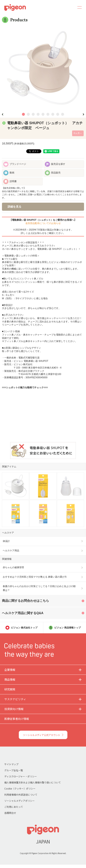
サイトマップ (11, 764)
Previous (3, 114)
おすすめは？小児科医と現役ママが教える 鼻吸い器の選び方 (35, 577)
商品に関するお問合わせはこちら (25, 601)
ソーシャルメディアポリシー (19, 801)
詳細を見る (14, 207)
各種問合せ (10, 813)
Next (83, 114)
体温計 (6, 541)
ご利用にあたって (14, 807)
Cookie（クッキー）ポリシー (20, 788)
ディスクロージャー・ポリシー (21, 776)
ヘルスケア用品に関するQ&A (23, 613)
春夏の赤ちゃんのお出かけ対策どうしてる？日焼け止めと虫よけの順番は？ (39, 588)
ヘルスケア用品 (11, 551)
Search (69, 7)
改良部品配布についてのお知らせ (43, 223)
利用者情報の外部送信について (21, 795)
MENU (78, 7)
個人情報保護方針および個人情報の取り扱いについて (33, 782)
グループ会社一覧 (14, 770)
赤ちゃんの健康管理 (13, 567)
